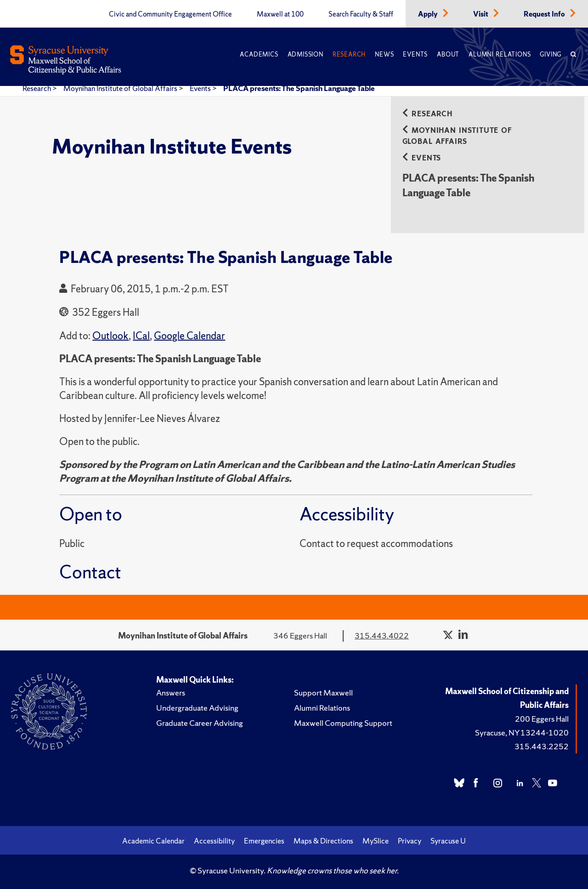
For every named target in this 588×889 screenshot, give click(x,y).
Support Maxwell (323, 692)
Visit (481, 14)
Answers (171, 692)
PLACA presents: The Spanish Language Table (299, 88)
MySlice (376, 841)
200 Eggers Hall (542, 719)
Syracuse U (448, 841)
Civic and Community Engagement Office (170, 14)
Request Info (545, 14)
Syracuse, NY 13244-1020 (522, 732)
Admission (305, 54)
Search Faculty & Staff (361, 14)
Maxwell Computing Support (343, 723)
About (448, 54)
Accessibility (214, 841)
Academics (259, 54)
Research (349, 54)
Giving (551, 54)
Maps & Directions (323, 841)
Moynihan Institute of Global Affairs (121, 88)
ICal (141, 336)
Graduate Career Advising (200, 723)
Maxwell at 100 (280, 14)
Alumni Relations (500, 54)
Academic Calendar (153, 841)
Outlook (110, 336)
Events (415, 54)
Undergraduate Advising (197, 708)
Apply (429, 14)
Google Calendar (189, 336)
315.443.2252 (542, 746)
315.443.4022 (382, 635)
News (384, 54)
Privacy (410, 841)
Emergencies (264, 841)
